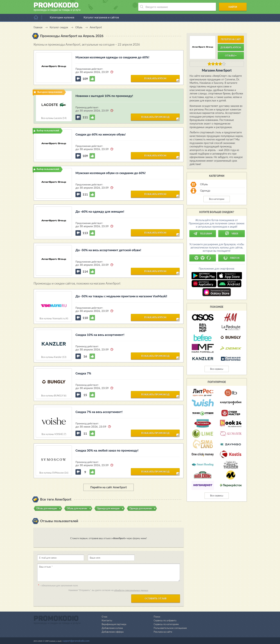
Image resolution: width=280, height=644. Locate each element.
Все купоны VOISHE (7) (54, 434)
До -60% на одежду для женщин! (100, 211)
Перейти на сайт (231, 39)
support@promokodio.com (76, 641)
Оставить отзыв (156, 598)
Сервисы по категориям (166, 624)
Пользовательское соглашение (170, 628)
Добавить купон (231, 47)
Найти (233, 7)
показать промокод (155, 117)
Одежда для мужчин (141, 508)
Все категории (217, 199)
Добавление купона (112, 628)
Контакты (107, 620)
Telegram (203, 234)
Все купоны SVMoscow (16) (54, 473)
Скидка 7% (83, 373)
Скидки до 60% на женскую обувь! (101, 134)
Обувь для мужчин (77, 508)
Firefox (231, 258)
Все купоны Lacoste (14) (54, 118)
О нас (105, 617)
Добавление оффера (113, 632)
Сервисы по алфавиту (165, 620)
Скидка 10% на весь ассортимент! (100, 335)
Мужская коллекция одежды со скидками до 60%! (112, 57)
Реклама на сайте (163, 632)
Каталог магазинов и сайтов (101, 17)
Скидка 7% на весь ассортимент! (99, 412)
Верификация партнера (114, 624)
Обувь (204, 184)
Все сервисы (217, 369)
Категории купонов (62, 17)
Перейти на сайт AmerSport (108, 487)
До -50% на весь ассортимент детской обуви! (108, 250)
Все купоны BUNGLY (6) (54, 396)
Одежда (205, 190)
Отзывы (231, 56)
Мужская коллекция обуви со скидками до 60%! (111, 173)
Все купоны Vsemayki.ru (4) (54, 318)
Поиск (157, 617)
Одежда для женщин (108, 508)
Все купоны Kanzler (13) (54, 357)
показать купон (155, 78)
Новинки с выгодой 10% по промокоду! (104, 96)
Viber (231, 234)
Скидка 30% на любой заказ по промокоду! (107, 450)
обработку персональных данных (131, 590)
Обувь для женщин (47, 508)
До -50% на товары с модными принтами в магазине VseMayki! (121, 296)
